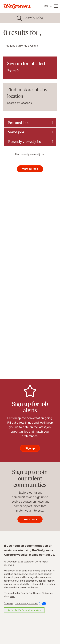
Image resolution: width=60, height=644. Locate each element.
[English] (48, 6)
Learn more (30, 519)
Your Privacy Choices (31, 603)
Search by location (19, 103)
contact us (47, 555)
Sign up (12, 70)
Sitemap (8, 603)
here (12, 596)
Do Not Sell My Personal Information (24, 610)
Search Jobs (34, 18)
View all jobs (30, 169)
